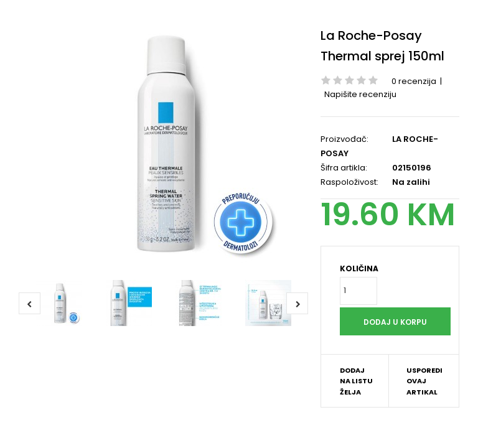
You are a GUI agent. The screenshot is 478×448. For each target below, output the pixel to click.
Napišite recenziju (360, 94)
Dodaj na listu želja (356, 381)
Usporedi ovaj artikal (424, 381)
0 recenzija (414, 81)
